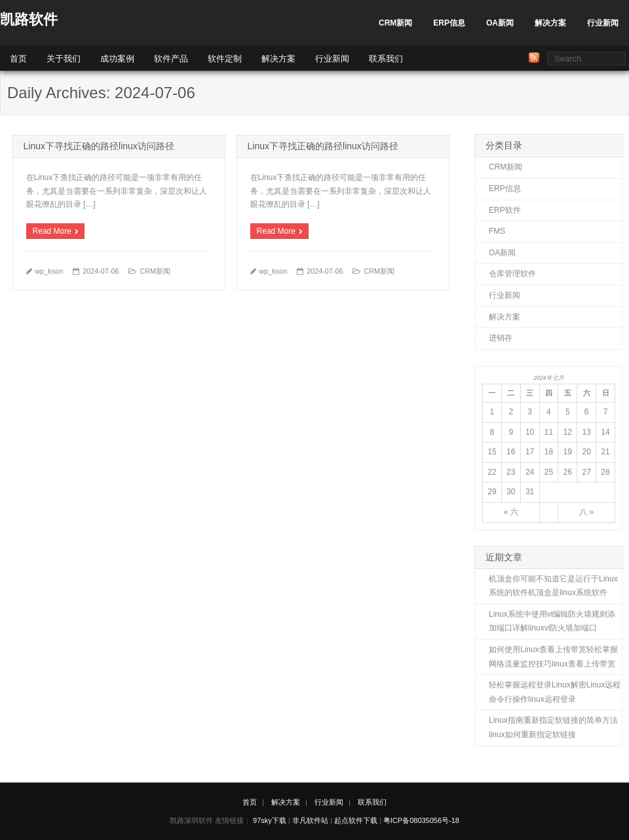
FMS (497, 231)
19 (568, 452)
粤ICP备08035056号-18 (421, 820)
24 (530, 472)
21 (605, 452)
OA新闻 (500, 23)
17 (530, 452)
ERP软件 (505, 210)
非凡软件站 (310, 820)
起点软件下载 (356, 820)
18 (549, 452)
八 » (586, 512)
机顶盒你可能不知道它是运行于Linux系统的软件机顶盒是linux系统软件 (553, 586)
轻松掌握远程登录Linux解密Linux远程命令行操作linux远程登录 (555, 692)
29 (492, 492)
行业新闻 (603, 23)
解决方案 (550, 23)
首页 (18, 59)
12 (568, 432)
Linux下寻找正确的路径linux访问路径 (99, 146)
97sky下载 (270, 820)
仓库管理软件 (512, 274)
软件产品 (171, 59)
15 (492, 452)
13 (586, 432)
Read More (52, 231)
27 (586, 472)
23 (511, 472)
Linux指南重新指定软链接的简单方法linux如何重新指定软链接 (553, 727)
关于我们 (64, 59)
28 (605, 472)
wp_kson (49, 271)
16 (511, 452)
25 (549, 472)
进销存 (501, 338)
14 (605, 432)
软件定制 (225, 59)
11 (549, 432)
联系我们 (386, 59)
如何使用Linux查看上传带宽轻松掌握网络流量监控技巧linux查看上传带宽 (553, 657)
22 (492, 472)
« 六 (511, 512)
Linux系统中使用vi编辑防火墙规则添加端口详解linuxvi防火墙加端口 (552, 621)
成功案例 (117, 59)
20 (586, 452)
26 (568, 472)
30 (511, 492)
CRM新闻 (395, 23)
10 (530, 432)
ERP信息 (449, 23)
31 (530, 492)
